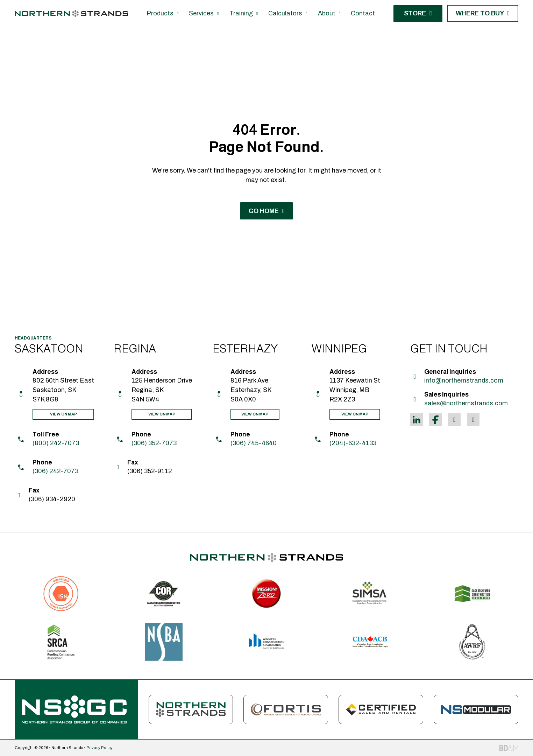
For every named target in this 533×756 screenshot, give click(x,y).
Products (160, 13)
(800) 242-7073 (56, 443)
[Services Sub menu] (218, 14)
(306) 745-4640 (254, 443)
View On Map (63, 414)
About (327, 13)
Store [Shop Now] (418, 13)
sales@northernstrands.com (466, 403)
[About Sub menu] (340, 14)
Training (241, 13)
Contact (363, 13)
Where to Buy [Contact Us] (483, 13)
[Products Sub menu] (178, 14)
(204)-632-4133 (353, 443)
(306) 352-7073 (154, 443)
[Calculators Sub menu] (306, 14)
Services (201, 13)
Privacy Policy (100, 748)
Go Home (267, 211)
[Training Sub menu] (257, 14)
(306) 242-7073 (55, 471)
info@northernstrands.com (464, 380)
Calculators (285, 13)
